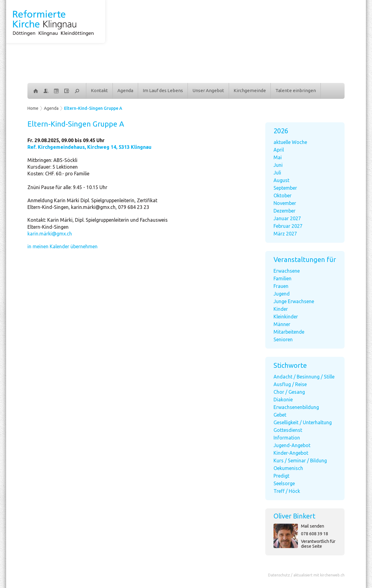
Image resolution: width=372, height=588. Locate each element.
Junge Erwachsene (294, 301)
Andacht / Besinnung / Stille (304, 377)
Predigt (281, 476)
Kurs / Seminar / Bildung (300, 461)
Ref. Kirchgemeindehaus (89, 147)
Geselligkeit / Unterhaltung (303, 422)
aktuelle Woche (290, 142)
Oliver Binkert (294, 516)
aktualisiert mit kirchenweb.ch (319, 575)
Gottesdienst (288, 430)
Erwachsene (287, 271)
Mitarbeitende (289, 332)
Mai (278, 157)
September (285, 188)
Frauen (281, 286)
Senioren (283, 339)
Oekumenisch (288, 468)
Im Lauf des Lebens (163, 90)
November (285, 203)
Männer (282, 324)
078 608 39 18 (315, 534)
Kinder (281, 309)
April (279, 150)
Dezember (284, 211)
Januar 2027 (287, 218)
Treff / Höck (287, 491)
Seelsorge (284, 483)
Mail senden (313, 526)
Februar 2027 (288, 226)
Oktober (283, 195)
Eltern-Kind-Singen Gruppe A (93, 108)
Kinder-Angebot (291, 453)
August (281, 180)
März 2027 (285, 234)
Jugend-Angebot (292, 445)
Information (287, 438)
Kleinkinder (286, 317)
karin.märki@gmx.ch (50, 234)
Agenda (125, 90)
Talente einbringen (296, 90)
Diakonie (283, 400)
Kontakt (99, 90)
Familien (283, 278)
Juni (278, 165)
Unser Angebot (208, 90)
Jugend (282, 294)
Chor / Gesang (289, 392)
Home (33, 108)
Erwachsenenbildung (296, 407)
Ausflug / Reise (290, 384)
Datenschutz (279, 575)
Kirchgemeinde (250, 90)
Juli (277, 173)
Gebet (280, 415)
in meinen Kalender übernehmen (63, 246)
